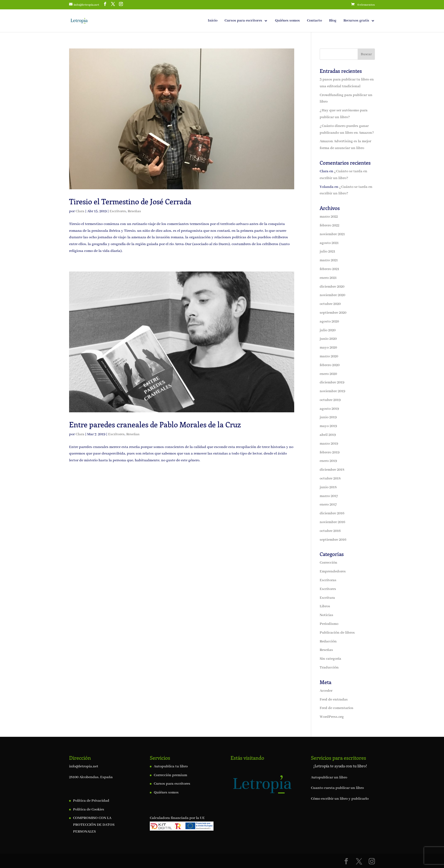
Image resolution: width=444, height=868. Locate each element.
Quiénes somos (287, 21)
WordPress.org (332, 717)
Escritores (118, 211)
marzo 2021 (329, 260)
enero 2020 (328, 374)
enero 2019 (328, 461)
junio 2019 (328, 417)
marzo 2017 (329, 496)
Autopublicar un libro (329, 777)
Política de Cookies (89, 809)
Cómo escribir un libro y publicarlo (340, 799)
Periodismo (329, 624)
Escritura (327, 598)
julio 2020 (328, 330)
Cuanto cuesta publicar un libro (337, 788)
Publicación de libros (337, 633)
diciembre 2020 (332, 287)
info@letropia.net (84, 766)
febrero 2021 (329, 269)
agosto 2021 (329, 243)
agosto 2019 (329, 409)
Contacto (314, 21)
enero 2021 (328, 278)
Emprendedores (333, 571)
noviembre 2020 (332, 295)
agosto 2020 (329, 321)
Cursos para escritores (243, 21)
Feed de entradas (334, 700)
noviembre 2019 (332, 391)
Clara (80, 211)
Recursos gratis (356, 21)
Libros (325, 606)
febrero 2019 (330, 452)
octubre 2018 (330, 478)
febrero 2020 (330, 365)
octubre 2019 (330, 400)
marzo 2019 (329, 444)
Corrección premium (170, 775)
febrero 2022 (329, 225)
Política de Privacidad (91, 801)
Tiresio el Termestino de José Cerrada (130, 201)
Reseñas (134, 211)
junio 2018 (328, 487)
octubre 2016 (330, 531)
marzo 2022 (329, 217)
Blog (333, 21)
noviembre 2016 (332, 522)
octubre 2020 (330, 304)
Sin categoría (330, 659)
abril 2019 (328, 435)
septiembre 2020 (333, 313)
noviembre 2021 (332, 234)
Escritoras (328, 580)
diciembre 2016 (332, 513)
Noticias (326, 615)
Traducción (329, 668)
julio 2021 (327, 252)
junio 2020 (328, 339)
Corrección (328, 563)
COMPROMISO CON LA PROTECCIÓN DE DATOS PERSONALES (94, 825)
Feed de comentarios (337, 708)
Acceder (326, 691)
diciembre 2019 (332, 382)
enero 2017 (328, 505)
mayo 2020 (328, 348)
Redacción (328, 641)
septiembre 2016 (333, 540)
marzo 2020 (329, 356)
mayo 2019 (328, 426)
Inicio (213, 21)
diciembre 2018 (332, 470)
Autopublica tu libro (171, 766)
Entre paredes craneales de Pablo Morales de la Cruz (155, 424)
